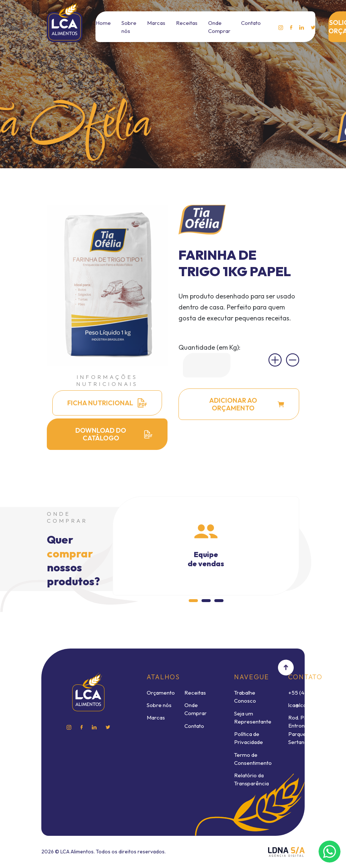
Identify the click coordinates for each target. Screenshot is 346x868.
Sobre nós (159, 705)
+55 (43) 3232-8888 (313, 693)
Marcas (156, 23)
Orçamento (161, 693)
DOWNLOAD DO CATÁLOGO (114, 434)
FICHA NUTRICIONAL (107, 403)
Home (103, 23)
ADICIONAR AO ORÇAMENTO (247, 404)
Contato (251, 23)
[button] (193, 601)
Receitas (187, 23)
